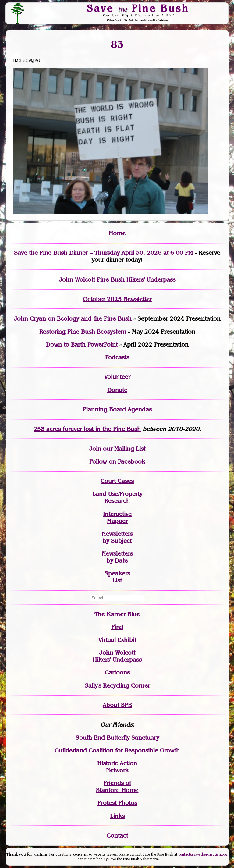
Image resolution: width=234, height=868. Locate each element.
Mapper (117, 521)
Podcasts (117, 357)
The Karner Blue (117, 614)
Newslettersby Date (117, 557)
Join (95, 449)
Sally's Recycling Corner (117, 686)
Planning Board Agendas (117, 409)
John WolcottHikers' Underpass (117, 656)
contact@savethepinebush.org (203, 854)
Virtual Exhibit (117, 640)
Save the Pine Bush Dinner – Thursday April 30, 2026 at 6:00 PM (103, 253)
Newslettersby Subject (117, 537)
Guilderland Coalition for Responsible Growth (117, 751)
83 (117, 44)
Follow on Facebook (117, 462)
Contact (117, 836)
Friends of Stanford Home (117, 787)
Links (117, 816)
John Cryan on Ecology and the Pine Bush (73, 319)
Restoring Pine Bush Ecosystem (83, 332)
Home (117, 233)
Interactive (117, 514)
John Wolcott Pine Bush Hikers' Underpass (117, 280)
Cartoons (117, 672)
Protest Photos (117, 803)
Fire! (117, 627)
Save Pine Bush (138, 8)
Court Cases (117, 481)
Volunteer (117, 377)
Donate (117, 390)
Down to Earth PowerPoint (82, 345)
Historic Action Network (117, 767)
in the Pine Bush (106, 429)
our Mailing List (123, 449)
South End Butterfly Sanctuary (117, 738)
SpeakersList (117, 577)
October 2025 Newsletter (117, 299)
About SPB (117, 705)
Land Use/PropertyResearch (117, 497)
